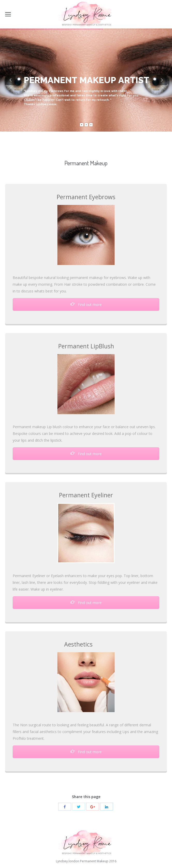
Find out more (86, 304)
